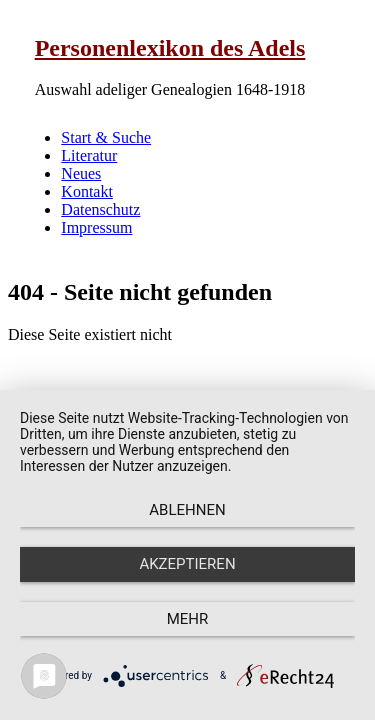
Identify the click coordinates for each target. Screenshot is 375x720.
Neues (81, 173)
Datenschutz (100, 209)
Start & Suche (106, 137)
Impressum (96, 227)
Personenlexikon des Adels (170, 48)
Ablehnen (187, 510)
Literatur (89, 155)
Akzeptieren (187, 564)
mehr (188, 619)
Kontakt (87, 191)
